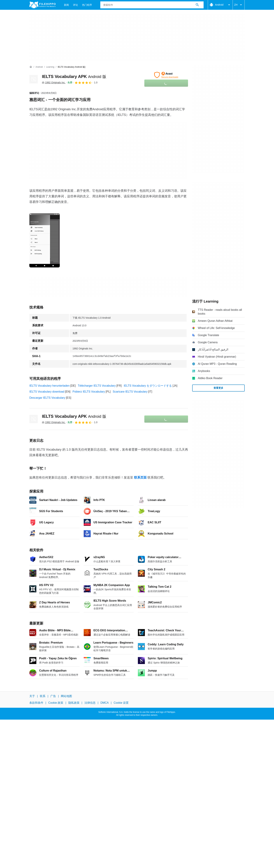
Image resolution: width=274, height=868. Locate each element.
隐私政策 (74, 703)
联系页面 (140, 478)
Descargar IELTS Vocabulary (47, 398)
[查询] (152, 5)
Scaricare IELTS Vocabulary (130, 392)
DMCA (105, 703)
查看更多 (218, 388)
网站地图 (66, 696)
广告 (53, 696)
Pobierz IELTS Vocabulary (89, 392)
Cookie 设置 (121, 703)
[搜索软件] (197, 5)
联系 (43, 696)
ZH (239, 5)
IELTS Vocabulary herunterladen (49, 386)
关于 (32, 696)
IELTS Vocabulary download (47, 392)
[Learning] (50, 67)
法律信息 (90, 703)
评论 (75, 5)
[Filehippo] (42, 5)
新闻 (66, 5)
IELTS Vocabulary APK (74, 76)
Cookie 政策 (56, 703)
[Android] (39, 67)
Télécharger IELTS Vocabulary (97, 386)
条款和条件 (36, 703)
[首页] (31, 67)
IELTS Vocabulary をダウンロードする (148, 386)
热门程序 (87, 5)
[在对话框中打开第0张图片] (45, 240)
